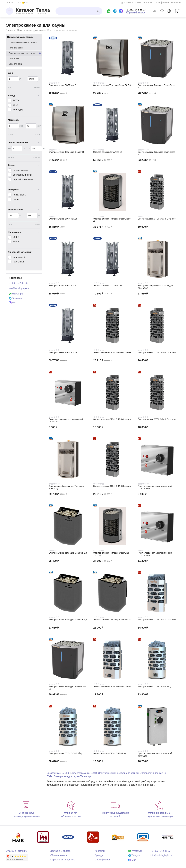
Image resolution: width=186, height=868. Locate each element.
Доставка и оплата (131, 3)
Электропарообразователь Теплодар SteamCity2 (66, 487)
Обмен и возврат (59, 855)
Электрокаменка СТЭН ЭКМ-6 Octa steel (157, 219)
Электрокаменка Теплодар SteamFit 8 (67, 152)
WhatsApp (16, 294)
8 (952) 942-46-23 (18, 283)
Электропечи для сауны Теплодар (72, 776)
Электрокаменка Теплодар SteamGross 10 (156, 86)
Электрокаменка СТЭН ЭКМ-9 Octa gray (112, 486)
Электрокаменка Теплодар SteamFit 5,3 (112, 85)
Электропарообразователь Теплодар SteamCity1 (155, 287)
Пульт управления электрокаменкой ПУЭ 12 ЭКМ (155, 487)
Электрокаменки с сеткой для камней (118, 773)
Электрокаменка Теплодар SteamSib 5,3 (68, 553)
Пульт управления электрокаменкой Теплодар (155, 755)
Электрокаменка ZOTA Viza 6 (62, 286)
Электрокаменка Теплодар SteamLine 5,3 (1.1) (111, 554)
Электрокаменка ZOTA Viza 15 (63, 219)
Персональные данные (63, 860)
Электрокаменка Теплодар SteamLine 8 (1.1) (112, 220)
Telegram (15, 298)
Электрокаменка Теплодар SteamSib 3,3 (68, 620)
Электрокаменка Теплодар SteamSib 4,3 (112, 620)
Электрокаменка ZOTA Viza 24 (108, 286)
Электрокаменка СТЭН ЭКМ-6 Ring (154, 686)
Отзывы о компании (17, 851)
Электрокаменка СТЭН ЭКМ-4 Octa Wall (112, 686)
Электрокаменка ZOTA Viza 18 (63, 352)
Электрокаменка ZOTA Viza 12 (108, 152)
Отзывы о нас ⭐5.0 (17, 3)
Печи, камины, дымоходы (31, 30)
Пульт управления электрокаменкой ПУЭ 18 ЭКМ (155, 554)
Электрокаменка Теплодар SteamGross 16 (156, 153)
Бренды (148, 3)
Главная (10, 30)
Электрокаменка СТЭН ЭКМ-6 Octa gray (157, 419)
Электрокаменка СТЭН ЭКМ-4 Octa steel (157, 352)
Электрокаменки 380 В (85, 773)
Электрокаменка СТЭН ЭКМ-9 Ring (65, 753)
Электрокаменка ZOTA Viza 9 (62, 85)
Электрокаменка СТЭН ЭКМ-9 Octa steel (112, 352)
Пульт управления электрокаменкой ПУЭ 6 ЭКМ (66, 420)
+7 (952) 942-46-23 (136, 10)
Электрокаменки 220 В (59, 773)
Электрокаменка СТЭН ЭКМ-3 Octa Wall (157, 620)
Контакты (176, 3)
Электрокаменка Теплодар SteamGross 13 (67, 688)
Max (13, 303)
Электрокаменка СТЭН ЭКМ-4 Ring (110, 753)
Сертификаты (161, 3)
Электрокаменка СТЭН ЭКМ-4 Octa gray (112, 419)
